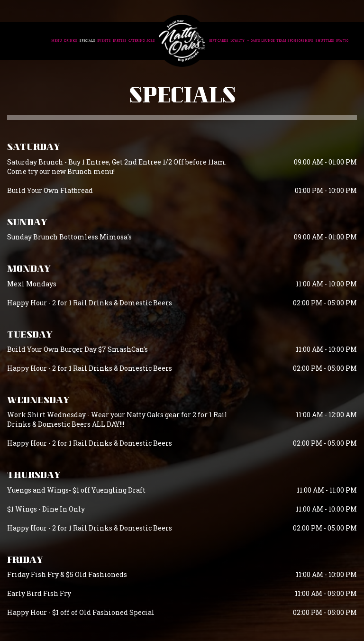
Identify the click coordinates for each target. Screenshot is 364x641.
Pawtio (342, 41)
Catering (136, 41)
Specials (87, 41)
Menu (57, 41)
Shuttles (325, 41)
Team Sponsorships (295, 41)
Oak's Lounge (263, 41)
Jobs (151, 41)
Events (104, 41)
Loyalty (240, 41)
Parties (120, 41)
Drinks (71, 41)
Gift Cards (219, 41)
